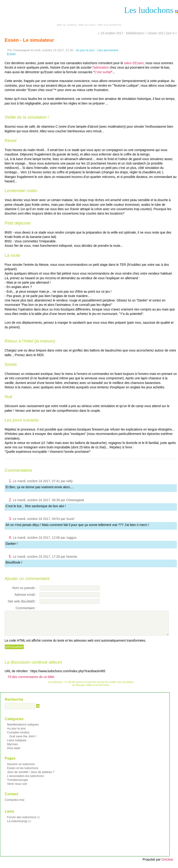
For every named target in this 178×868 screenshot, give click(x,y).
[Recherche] (20, 706)
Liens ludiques (17, 740)
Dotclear (167, 860)
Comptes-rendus (18, 732)
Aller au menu (87, 25)
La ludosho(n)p (17, 821)
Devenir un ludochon (21, 764)
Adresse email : (26, 595)
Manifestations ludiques (23, 724)
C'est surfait (103, 72)
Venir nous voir (17, 784)
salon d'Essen (134, 63)
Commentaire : (26, 608)
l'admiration (101, 68)
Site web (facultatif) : (22, 601)
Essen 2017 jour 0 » (163, 33)
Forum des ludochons (22, 817)
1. (10, 481)
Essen (11, 54)
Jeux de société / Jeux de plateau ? (31, 772)
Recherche (14, 699)
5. (10, 556)
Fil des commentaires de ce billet (31, 677)
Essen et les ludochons (23, 768)
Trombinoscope (18, 780)
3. (10, 519)
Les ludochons (149, 10)
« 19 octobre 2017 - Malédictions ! (122, 33)
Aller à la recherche (109, 25)
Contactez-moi (15, 800)
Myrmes (13, 744)
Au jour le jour (85, 50)
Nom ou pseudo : (24, 588)
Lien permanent (108, 50)
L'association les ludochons (26, 776)
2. (10, 500)
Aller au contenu (67, 25)
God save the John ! (23, 736)
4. (10, 537)
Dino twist (14, 748)
